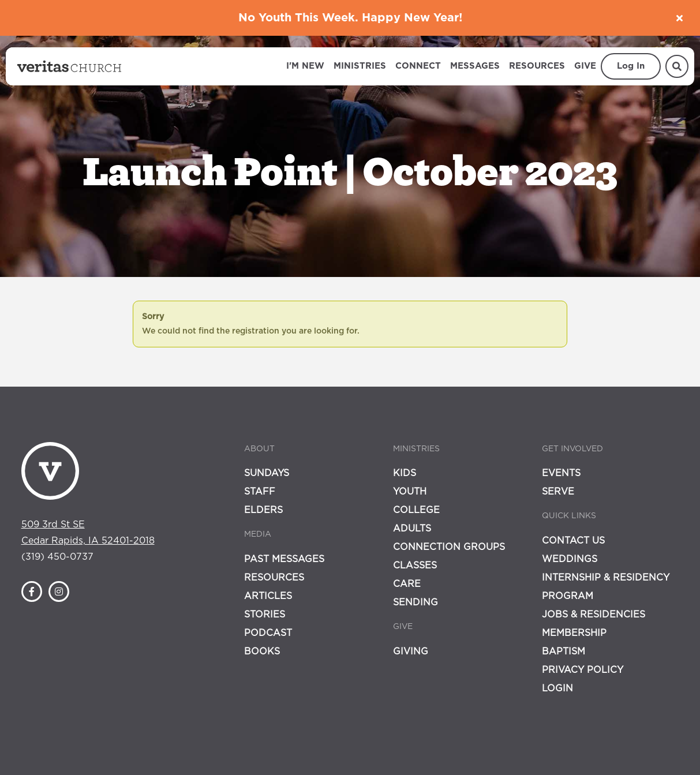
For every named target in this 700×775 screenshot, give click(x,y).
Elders (263, 510)
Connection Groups (449, 547)
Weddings (570, 559)
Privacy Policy (583, 670)
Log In (631, 66)
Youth (410, 492)
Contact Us (573, 541)
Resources (537, 66)
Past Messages (284, 559)
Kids (405, 473)
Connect (418, 66)
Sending (415, 602)
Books (262, 652)
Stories (265, 615)
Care (407, 584)
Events (561, 473)
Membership (574, 633)
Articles (268, 596)
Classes (415, 566)
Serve (558, 492)
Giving (411, 652)
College (416, 510)
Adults (412, 529)
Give (585, 66)
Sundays (267, 473)
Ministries (360, 66)
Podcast (268, 633)
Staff (260, 492)
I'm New (305, 66)
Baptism (564, 652)
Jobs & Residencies (594, 615)
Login (557, 688)
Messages (475, 66)
